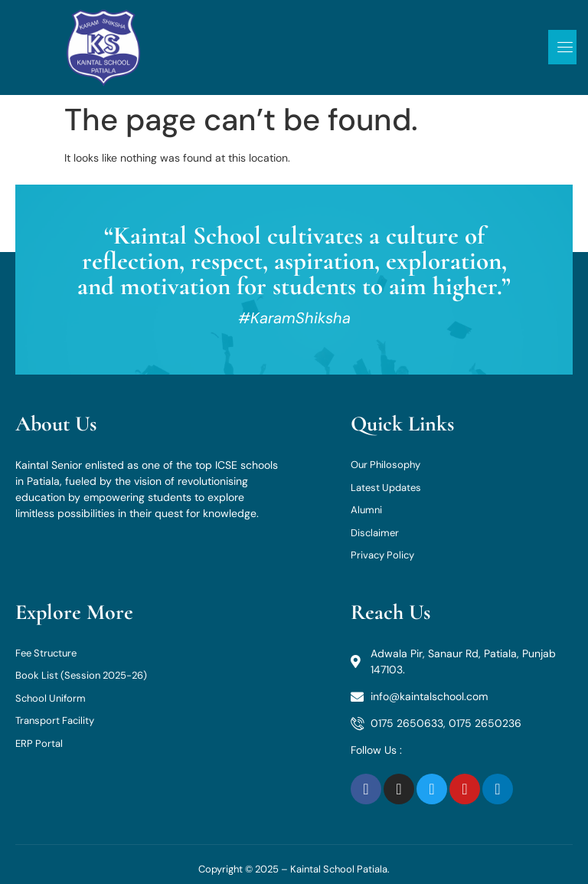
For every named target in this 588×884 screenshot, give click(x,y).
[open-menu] (562, 47)
